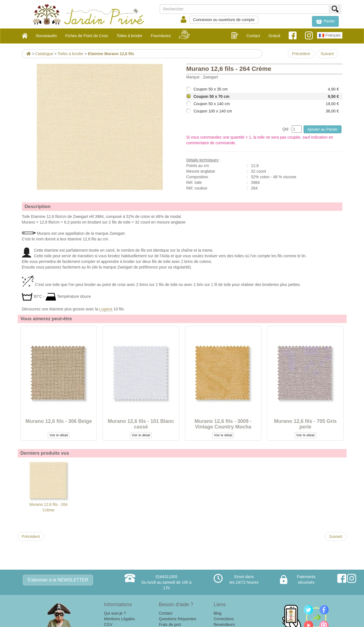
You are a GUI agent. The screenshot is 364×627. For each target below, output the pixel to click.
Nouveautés (47, 36)
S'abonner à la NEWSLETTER (58, 580)
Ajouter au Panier (322, 129)
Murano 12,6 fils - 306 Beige (59, 421)
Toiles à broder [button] (130, 36)
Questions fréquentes (178, 619)
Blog (218, 613)
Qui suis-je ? (115, 613)
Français (330, 35)
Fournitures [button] (161, 36)
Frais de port (170, 624)
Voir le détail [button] (59, 435)
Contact (253, 36)
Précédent (301, 54)
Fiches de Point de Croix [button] (87, 36)
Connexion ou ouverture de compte (224, 20)
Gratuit (274, 36)
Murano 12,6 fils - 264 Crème (49, 486)
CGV (108, 624)
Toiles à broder (71, 54)
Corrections (224, 619)
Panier (325, 21)
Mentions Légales (119, 619)
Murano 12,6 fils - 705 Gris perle (305, 424)
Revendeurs (224, 624)
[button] (325, 21)
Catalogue (44, 54)
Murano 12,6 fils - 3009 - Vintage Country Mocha (223, 424)
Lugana (106, 309)
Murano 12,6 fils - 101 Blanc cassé (141, 424)
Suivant (327, 54)
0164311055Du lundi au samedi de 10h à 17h (166, 582)
